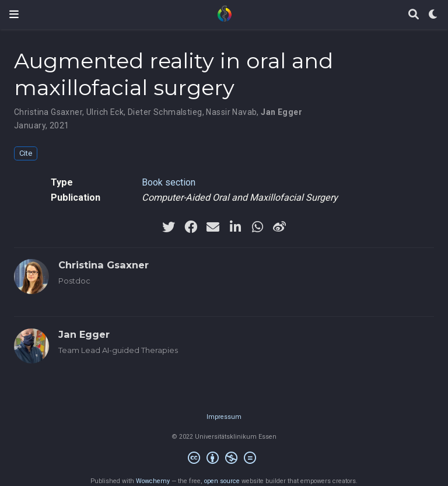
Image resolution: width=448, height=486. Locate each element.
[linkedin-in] (235, 227)
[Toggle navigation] (14, 14)
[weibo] (279, 227)
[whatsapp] (257, 227)
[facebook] (191, 227)
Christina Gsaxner (48, 112)
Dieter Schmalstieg (165, 112)
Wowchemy (153, 481)
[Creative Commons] (224, 459)
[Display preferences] (433, 15)
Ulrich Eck (105, 112)
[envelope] (213, 227)
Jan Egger (281, 112)
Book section (169, 182)
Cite (26, 153)
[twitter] (169, 227)
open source (222, 481)
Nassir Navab (231, 112)
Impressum (224, 417)
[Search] (414, 15)
